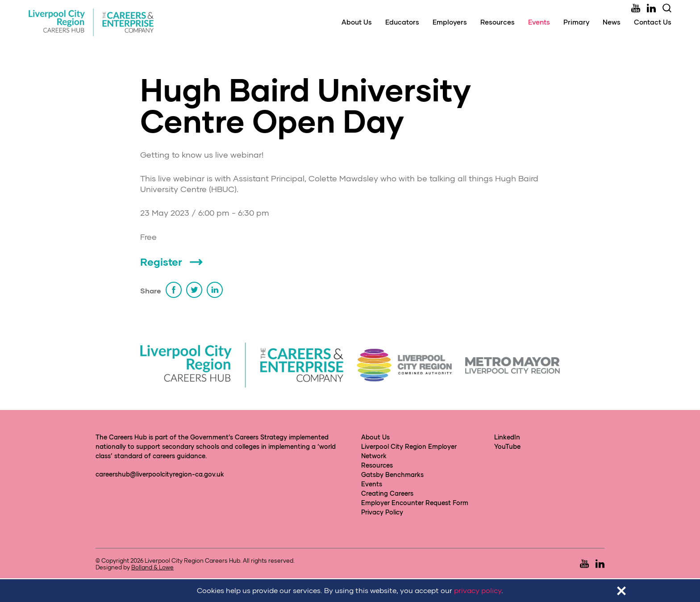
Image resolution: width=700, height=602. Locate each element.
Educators (402, 22)
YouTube (507, 446)
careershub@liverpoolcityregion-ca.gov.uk (160, 474)
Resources (498, 22)
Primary (576, 22)
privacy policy (478, 590)
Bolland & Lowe (152, 567)
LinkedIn (507, 437)
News (612, 22)
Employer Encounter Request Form (415, 503)
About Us (357, 22)
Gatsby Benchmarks (392, 474)
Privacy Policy (382, 512)
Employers (450, 22)
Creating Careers (387, 493)
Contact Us (653, 22)
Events (539, 22)
